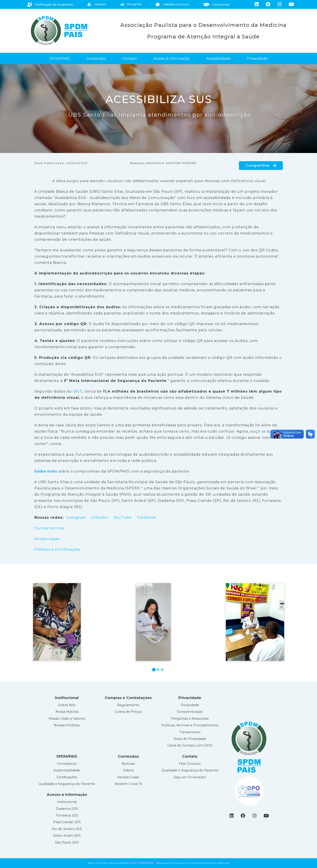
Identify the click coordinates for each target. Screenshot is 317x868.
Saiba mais (46, 471)
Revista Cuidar (128, 777)
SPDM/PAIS (60, 59)
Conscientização (190, 712)
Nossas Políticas (67, 725)
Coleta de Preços (128, 712)
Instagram (76, 517)
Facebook (147, 517)
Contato (130, 59)
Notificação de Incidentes (50, 4)
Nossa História (67, 712)
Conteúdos (96, 59)
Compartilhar (261, 166)
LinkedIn (99, 517)
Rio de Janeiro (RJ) (67, 829)
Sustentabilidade (67, 770)
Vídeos (128, 770)
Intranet (97, 4)
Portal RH (131, 4)
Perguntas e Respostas (190, 719)
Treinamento (190, 732)
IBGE (78, 391)
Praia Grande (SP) (67, 822)
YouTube (123, 517)
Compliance (67, 764)
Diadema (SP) (67, 809)
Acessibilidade (218, 59)
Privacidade (257, 59)
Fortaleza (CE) (67, 815)
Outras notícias (49, 528)
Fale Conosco (190, 764)
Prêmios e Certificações (57, 549)
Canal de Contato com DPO (190, 745)
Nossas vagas (47, 539)
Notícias (128, 764)
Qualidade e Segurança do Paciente (67, 784)
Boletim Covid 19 (128, 784)
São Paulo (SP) (67, 842)
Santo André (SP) (67, 836)
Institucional (67, 802)
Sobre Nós (67, 705)
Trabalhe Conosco (172, 4)
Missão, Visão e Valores (67, 719)
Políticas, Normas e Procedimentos (190, 725)
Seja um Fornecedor (190, 777)
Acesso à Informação (171, 59)
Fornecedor (217, 5)
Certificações (67, 777)
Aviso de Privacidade (190, 739)
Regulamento (128, 705)
